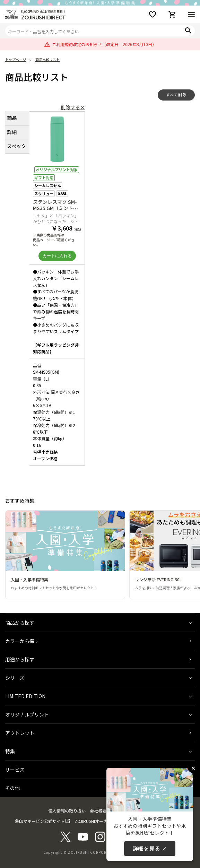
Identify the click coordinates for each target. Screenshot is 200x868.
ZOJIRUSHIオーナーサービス (101, 821)
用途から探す (20, 659)
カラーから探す (22, 641)
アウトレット (20, 733)
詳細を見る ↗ (150, 848)
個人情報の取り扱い (67, 811)
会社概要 (98, 811)
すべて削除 (176, 95)
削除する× (73, 107)
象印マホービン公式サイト (40, 821)
